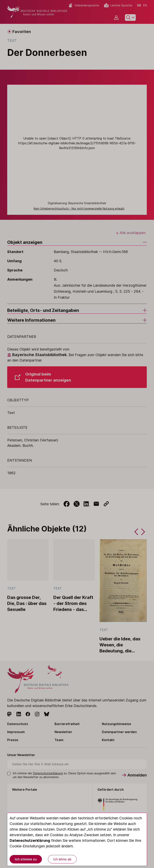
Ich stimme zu (26, 859)
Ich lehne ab (62, 859)
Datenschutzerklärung (30, 840)
